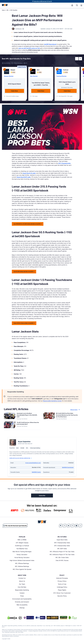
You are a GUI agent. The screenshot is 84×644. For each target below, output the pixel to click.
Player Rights (62, 590)
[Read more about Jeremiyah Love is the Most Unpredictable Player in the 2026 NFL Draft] (28, 415)
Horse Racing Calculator (22, 557)
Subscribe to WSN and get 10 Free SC (43, 1)
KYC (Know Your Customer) (62, 593)
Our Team (22, 584)
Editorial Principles (62, 578)
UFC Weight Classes (22, 543)
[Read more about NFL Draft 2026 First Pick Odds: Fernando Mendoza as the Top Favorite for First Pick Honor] (67, 415)
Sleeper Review (9, 76)
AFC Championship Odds (62, 546)
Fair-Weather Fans (22, 549)
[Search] (77, 5)
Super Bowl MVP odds (24, 177)
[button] (81, 5)
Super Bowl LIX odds (29, 173)
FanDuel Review (61, 76)
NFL (8, 10)
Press (22, 596)
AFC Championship (64, 163)
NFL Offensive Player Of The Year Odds (62, 552)
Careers (22, 593)
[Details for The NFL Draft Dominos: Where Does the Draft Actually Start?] (10, 425)
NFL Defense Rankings (22, 566)
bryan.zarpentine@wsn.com (33, 463)
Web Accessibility (22, 605)
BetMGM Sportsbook (68, 467)
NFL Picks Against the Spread (22, 569)
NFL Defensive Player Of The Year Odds (62, 555)
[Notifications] (72, 5)
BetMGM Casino (36, 472)
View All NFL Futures (62, 560)
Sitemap (22, 608)
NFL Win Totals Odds (62, 557)
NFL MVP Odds (62, 549)
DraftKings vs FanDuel (22, 546)
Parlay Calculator (22, 555)
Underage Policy (62, 587)
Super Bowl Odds (62, 540)
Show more (75, 410)
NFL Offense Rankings (22, 563)
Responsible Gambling (22, 590)
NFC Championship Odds (62, 543)
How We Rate (22, 587)
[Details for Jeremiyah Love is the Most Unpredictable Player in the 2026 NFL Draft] (10, 416)
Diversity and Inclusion (22, 602)
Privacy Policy (62, 581)
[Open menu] (81, 5)
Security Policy (62, 596)
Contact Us (22, 578)
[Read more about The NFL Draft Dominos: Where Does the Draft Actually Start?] (28, 424)
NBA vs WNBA (22, 540)
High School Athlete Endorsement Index (22, 560)
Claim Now (14, 91)
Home (3, 10)
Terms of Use (62, 584)
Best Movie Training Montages (22, 552)
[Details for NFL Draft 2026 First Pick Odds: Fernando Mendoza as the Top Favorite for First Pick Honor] (49, 416)
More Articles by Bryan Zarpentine (21, 458)
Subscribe (42, 496)
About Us (22, 581)
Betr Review (34, 76)
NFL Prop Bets (14, 10)
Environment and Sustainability (22, 599)
